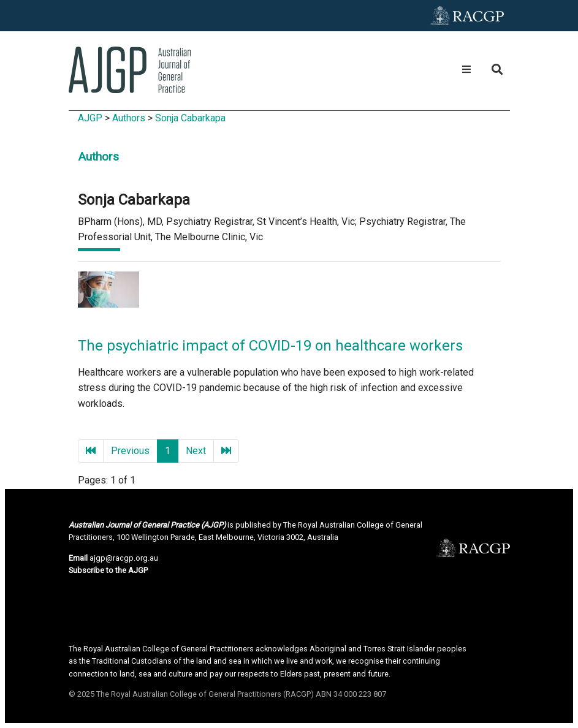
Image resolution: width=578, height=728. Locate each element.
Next (196, 451)
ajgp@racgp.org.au (124, 558)
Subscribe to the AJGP (108, 570)
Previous (130, 451)
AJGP (90, 118)
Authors (129, 118)
